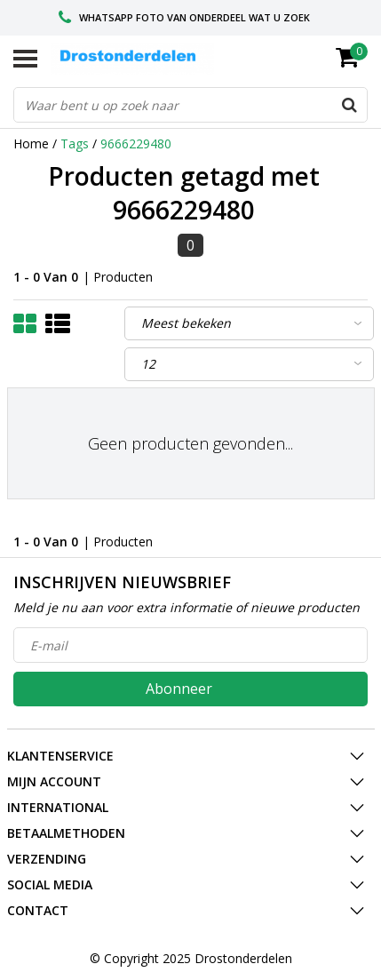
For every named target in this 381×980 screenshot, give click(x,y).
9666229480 (136, 143)
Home (31, 143)
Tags (75, 143)
